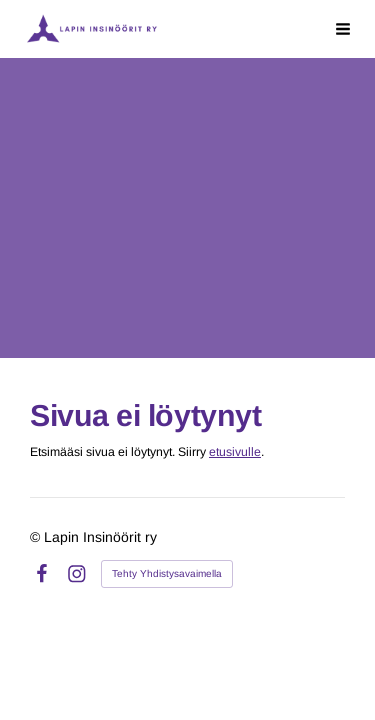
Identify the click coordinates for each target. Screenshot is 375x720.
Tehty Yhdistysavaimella (167, 573)
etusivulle (235, 452)
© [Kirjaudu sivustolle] (37, 537)
